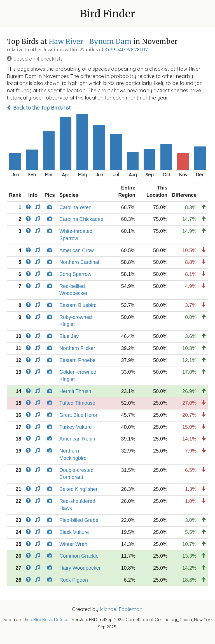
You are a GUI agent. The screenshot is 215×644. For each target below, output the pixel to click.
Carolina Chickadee (81, 219)
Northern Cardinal (79, 262)
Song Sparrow (75, 274)
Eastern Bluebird (78, 305)
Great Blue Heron (79, 415)
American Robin (77, 439)
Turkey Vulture (76, 427)
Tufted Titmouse (77, 403)
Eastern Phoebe (77, 360)
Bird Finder (107, 14)
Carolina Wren (75, 207)
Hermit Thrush (75, 391)
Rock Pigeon (74, 580)
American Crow (77, 250)
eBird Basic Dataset (50, 620)
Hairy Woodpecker (80, 568)
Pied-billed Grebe (79, 520)
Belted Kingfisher (78, 489)
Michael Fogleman (121, 609)
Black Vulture (74, 532)
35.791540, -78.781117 (126, 50)
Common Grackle (79, 556)
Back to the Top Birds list (39, 108)
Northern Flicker (77, 348)
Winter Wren (73, 544)
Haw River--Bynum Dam (90, 42)
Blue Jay (69, 336)
